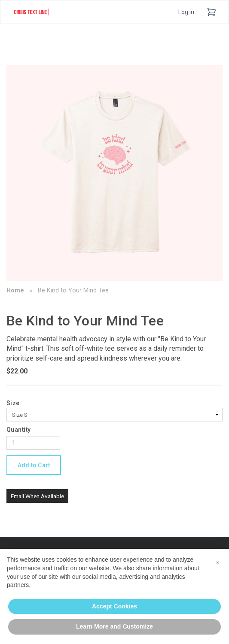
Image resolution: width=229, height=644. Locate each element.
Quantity (18, 430)
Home (15, 290)
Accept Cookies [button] (114, 606)
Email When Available (37, 496)
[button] (218, 563)
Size (13, 403)
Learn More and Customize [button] (114, 626)
